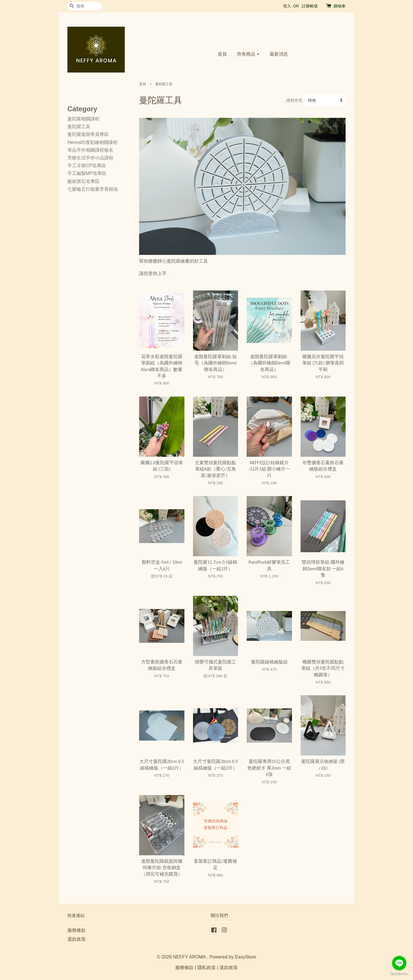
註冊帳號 (310, 6)
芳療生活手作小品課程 (90, 158)
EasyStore (246, 957)
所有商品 (248, 54)
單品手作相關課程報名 (90, 150)
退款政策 (77, 939)
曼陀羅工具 (79, 127)
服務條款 (77, 930)
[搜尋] (85, 6)
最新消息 (279, 54)
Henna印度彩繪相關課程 (92, 142)
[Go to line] (399, 963)
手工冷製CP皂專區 (87, 166)
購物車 (340, 6)
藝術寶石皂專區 (83, 181)
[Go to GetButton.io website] (399, 974)
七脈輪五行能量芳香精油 (93, 189)
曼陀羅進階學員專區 (88, 134)
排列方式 (294, 100)
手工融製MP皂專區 (87, 173)
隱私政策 (206, 968)
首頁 (222, 54)
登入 (287, 6)
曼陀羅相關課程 (83, 119)
